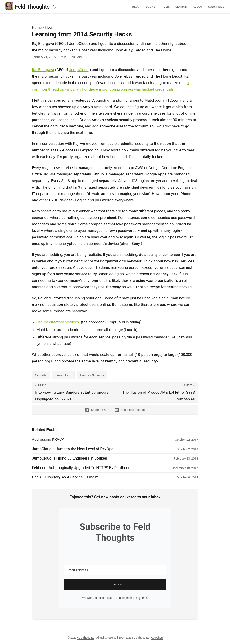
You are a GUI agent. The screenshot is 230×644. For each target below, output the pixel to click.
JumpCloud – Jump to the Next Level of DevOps (73, 449)
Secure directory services (58, 322)
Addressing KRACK (48, 439)
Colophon (157, 638)
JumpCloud (79, 70)
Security (41, 375)
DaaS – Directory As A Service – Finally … (67, 477)
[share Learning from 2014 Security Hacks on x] (95, 410)
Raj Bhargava (43, 70)
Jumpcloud (63, 375)
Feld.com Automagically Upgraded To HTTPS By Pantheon (81, 468)
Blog (48, 28)
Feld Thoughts (28, 6)
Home (37, 28)
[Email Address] (115, 570)
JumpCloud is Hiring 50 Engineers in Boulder (70, 458)
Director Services (92, 375)
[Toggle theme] (54, 7)
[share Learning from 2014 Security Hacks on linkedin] (130, 410)
